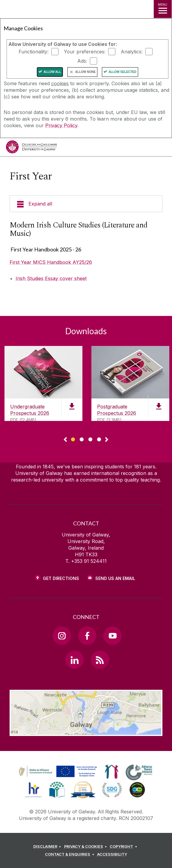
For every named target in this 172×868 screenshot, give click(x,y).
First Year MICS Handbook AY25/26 (51, 262)
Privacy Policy (61, 125)
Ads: (82, 61)
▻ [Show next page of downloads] (107, 440)
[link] (57, 772)
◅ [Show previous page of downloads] (65, 440)
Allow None (85, 72)
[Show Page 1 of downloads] (73, 439)
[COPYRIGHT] (124, 847)
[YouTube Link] (112, 635)
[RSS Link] (100, 660)
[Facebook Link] (87, 635)
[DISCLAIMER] (48, 847)
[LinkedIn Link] (74, 660)
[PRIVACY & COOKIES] (86, 847)
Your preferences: (85, 52)
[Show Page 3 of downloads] (90, 439)
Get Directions (61, 578)
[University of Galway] (31, 148)
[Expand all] (86, 204)
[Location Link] (86, 731)
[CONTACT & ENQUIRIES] (70, 854)
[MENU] (163, 9)
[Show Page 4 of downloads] (99, 439)
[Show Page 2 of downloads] (82, 439)
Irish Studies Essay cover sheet (51, 278)
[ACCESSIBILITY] (112, 854)
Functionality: (34, 52)
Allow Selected (122, 72)
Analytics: (132, 52)
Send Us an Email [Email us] (115, 578)
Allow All (52, 72)
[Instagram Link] (62, 635)
